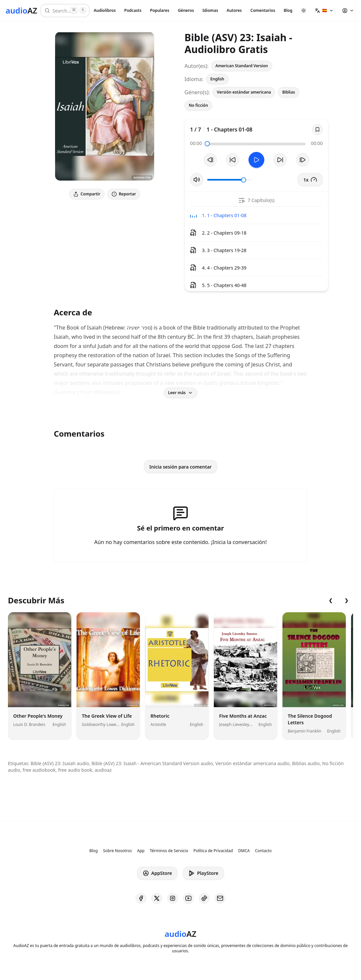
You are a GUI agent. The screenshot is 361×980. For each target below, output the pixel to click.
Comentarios (263, 10)
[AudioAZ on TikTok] (204, 898)
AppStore (157, 873)
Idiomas (210, 10)
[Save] (317, 130)
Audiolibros (105, 10)
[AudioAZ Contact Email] (220, 898)
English (217, 79)
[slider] (207, 144)
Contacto (263, 851)
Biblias (289, 92)
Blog (288, 10)
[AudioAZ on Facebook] (141, 898)
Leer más (180, 393)
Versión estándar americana (244, 92)
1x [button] (310, 180)
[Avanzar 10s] (280, 160)
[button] (324, 11)
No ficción (198, 105)
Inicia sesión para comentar (181, 467)
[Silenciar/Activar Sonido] (197, 180)
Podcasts (133, 10)
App (141, 851)
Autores (234, 10)
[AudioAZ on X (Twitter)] (157, 898)
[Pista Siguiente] (303, 160)
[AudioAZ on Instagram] (173, 898)
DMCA (244, 851)
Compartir (87, 194)
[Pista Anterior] (210, 160)
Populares (160, 10)
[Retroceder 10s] (233, 160)
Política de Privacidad (213, 851)
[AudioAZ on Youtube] (188, 898)
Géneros (186, 10)
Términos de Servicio (169, 851)
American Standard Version (242, 66)
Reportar (124, 194)
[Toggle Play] (256, 160)
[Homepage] (21, 11)
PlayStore (203, 873)
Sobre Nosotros (117, 851)
